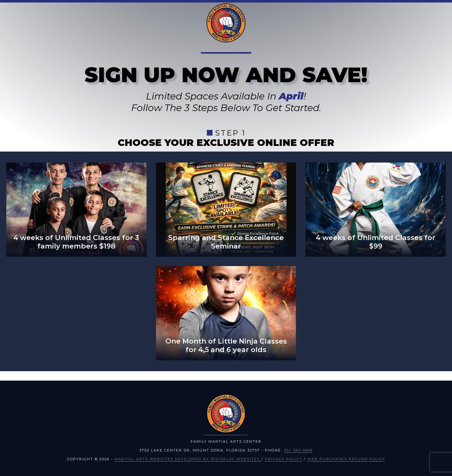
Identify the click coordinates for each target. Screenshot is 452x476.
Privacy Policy (284, 459)
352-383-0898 (298, 450)
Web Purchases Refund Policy (346, 459)
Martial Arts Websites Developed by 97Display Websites (188, 459)
